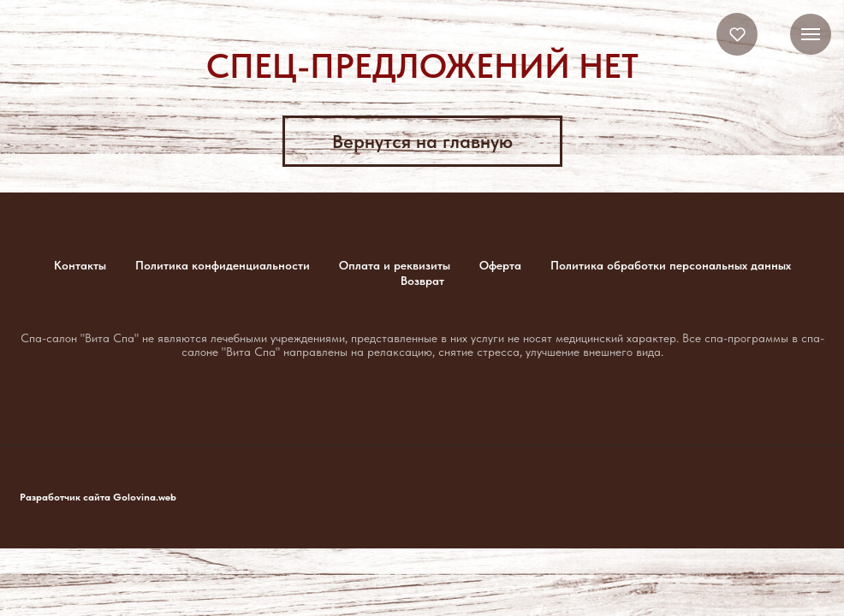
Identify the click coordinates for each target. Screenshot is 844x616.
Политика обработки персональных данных (671, 265)
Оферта (500, 265)
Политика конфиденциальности (223, 265)
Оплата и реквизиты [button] (395, 265)
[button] (737, 34)
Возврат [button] (422, 281)
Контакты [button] (80, 265)
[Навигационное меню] (811, 34)
